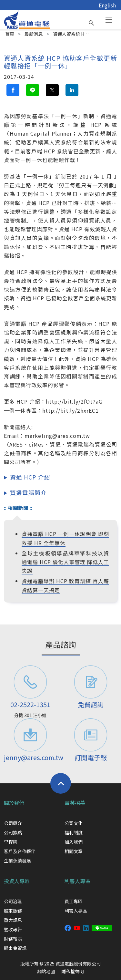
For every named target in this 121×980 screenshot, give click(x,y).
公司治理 (13, 901)
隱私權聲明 (73, 971)
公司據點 (13, 832)
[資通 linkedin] (86, 928)
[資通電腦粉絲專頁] (68, 928)
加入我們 (74, 842)
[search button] (91, 21)
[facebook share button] (13, 90)
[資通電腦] (27, 19)
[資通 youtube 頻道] (77, 928)
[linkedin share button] (72, 90)
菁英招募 (75, 803)
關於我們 (14, 803)
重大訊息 (13, 920)
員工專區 (74, 901)
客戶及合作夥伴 (20, 851)
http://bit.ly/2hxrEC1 (71, 410)
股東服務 (13, 911)
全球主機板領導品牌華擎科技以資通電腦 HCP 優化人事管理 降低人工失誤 (65, 562)
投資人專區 (17, 881)
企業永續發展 (17, 861)
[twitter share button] (52, 90)
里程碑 (11, 842)
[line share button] (33, 90)
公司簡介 (13, 823)
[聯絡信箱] (30, 735)
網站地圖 (46, 971)
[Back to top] (61, 783)
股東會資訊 (15, 948)
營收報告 (13, 929)
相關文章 (74, 851)
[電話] (30, 682)
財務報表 (13, 939)
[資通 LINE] (102, 928)
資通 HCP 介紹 (30, 477)
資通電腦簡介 (28, 493)
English (107, 5)
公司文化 (74, 823)
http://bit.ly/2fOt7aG (74, 401)
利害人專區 (77, 881)
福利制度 (74, 832)
